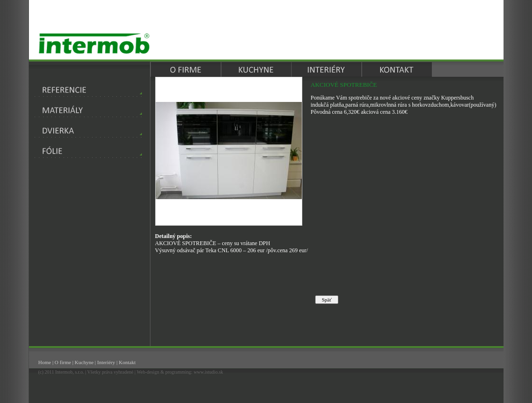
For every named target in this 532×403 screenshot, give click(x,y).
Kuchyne (84, 362)
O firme (63, 362)
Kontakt (127, 362)
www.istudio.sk (208, 372)
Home (45, 362)
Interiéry (106, 362)
